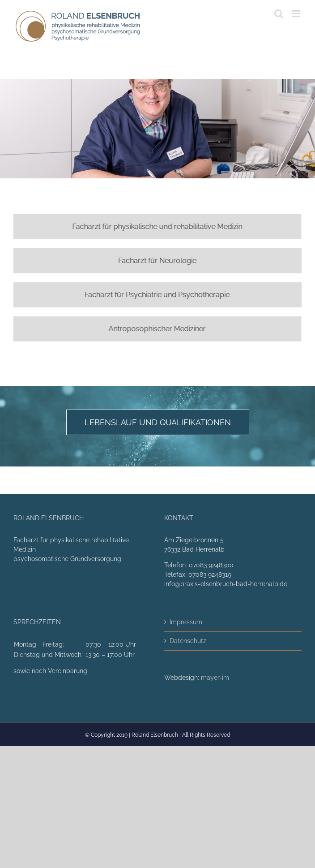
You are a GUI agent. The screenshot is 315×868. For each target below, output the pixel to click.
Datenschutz (188, 641)
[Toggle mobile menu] (297, 14)
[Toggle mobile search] (279, 14)
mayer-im (215, 678)
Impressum (186, 622)
